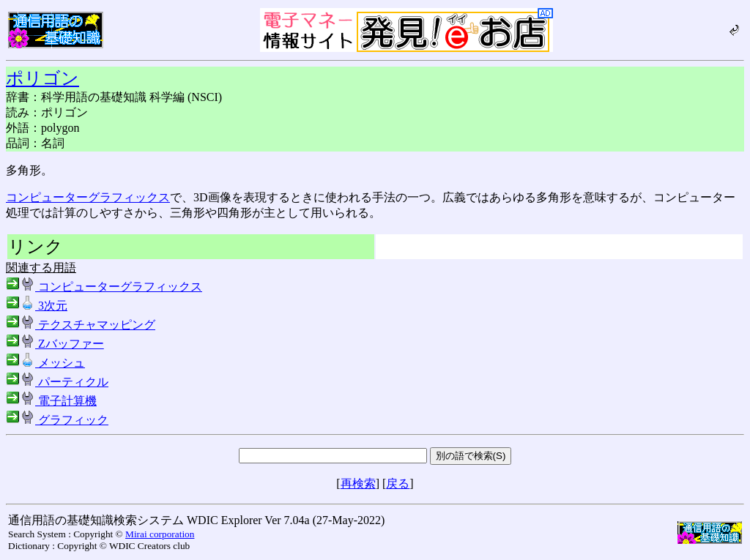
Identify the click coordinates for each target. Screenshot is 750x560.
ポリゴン (42, 78)
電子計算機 (51, 401)
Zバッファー (55, 344)
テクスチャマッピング (81, 325)
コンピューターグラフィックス (88, 197)
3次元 (37, 306)
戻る (398, 484)
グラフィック (57, 420)
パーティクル (57, 382)
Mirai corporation (160, 534)
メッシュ (45, 363)
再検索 (358, 484)
